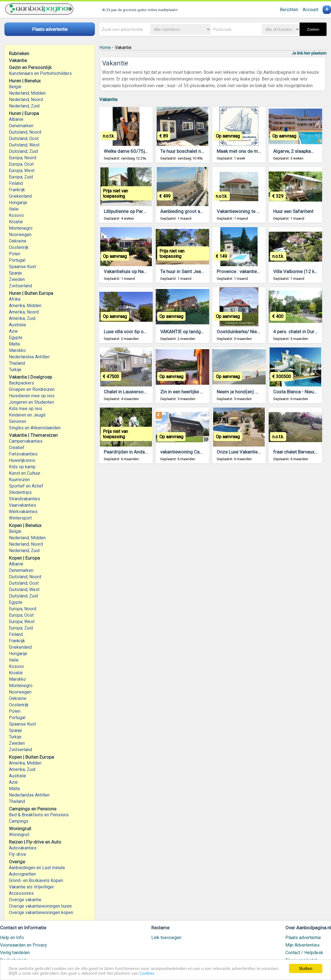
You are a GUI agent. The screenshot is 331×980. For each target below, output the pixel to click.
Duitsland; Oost (24, 139)
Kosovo (16, 215)
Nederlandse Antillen (29, 357)
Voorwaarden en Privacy (24, 945)
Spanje (15, 273)
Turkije (15, 370)
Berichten (289, 10)
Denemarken (21, 126)
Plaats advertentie (303, 938)
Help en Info (12, 938)
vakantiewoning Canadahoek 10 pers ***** (205, 452)
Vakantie (108, 99)
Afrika (15, 299)
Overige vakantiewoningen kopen (41, 912)
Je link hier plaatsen (309, 53)
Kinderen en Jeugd (27, 415)
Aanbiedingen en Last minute (37, 868)
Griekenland (20, 196)
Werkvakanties (23, 512)
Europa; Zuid (21, 177)
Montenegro (21, 228)
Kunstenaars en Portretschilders (40, 73)
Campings (19, 821)
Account (310, 10)
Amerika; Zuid (22, 318)
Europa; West (22, 171)
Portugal (17, 260)
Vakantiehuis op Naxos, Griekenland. (141, 271)
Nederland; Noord (26, 100)
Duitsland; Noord (25, 132)
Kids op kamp (22, 467)
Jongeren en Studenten (31, 402)
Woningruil (19, 835)
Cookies (147, 973)
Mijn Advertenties (302, 945)
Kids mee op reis (26, 409)
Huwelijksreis (22, 460)
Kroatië (16, 222)
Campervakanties (26, 441)
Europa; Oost (21, 164)
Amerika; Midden (25, 306)
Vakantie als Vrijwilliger (31, 887)
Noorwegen (20, 235)
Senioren (18, 421)
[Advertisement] (213, 541)
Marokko (17, 350)
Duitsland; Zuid (23, 151)
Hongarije (18, 203)
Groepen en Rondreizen (32, 389)
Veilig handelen (15, 953)
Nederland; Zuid (24, 106)
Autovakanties (23, 848)
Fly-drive (18, 854)
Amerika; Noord (24, 312)
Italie (14, 209)
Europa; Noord (23, 158)
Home (105, 47)
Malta (14, 344)
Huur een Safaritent (293, 211)
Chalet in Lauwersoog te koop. (135, 392)
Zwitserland (20, 286)
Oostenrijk (19, 247)
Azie (13, 331)
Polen (15, 254)
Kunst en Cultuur (25, 473)
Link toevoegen (166, 938)
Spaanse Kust (22, 267)
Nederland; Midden (27, 93)
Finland (16, 183)
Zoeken (313, 29)
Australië (18, 776)
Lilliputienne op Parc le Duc (132, 211)
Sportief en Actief (26, 486)
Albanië (16, 119)
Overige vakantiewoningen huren (40, 906)
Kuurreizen (19, 480)
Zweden (17, 279)
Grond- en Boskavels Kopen (36, 880)
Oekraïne (18, 241)
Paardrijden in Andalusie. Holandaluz (142, 452)
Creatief (17, 448)
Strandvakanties (24, 499)
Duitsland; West (24, 145)
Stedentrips (20, 492)
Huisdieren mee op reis (32, 396)
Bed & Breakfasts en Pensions (39, 815)
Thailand (17, 363)
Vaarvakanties (23, 505)
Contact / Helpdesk (304, 953)
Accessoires (21, 893)
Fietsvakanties (23, 454)
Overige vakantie (25, 900)
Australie (18, 325)
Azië (13, 782)
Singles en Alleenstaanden (35, 428)
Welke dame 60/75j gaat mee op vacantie (147, 151)
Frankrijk (17, 190)
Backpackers (21, 383)
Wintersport (20, 518)
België (15, 87)
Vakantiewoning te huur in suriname (254, 211)
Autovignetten (22, 874)
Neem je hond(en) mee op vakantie (253, 392)
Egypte (16, 338)
